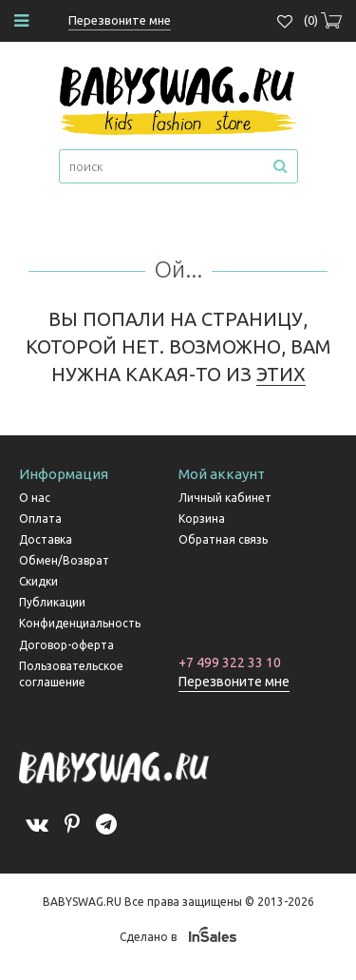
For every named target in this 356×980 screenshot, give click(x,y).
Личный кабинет (225, 498)
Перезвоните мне (234, 682)
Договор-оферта (66, 645)
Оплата (40, 519)
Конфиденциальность (80, 623)
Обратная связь (223, 539)
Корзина (202, 519)
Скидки (38, 581)
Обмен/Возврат (64, 560)
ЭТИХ (281, 374)
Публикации (52, 602)
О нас (35, 498)
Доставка (46, 539)
